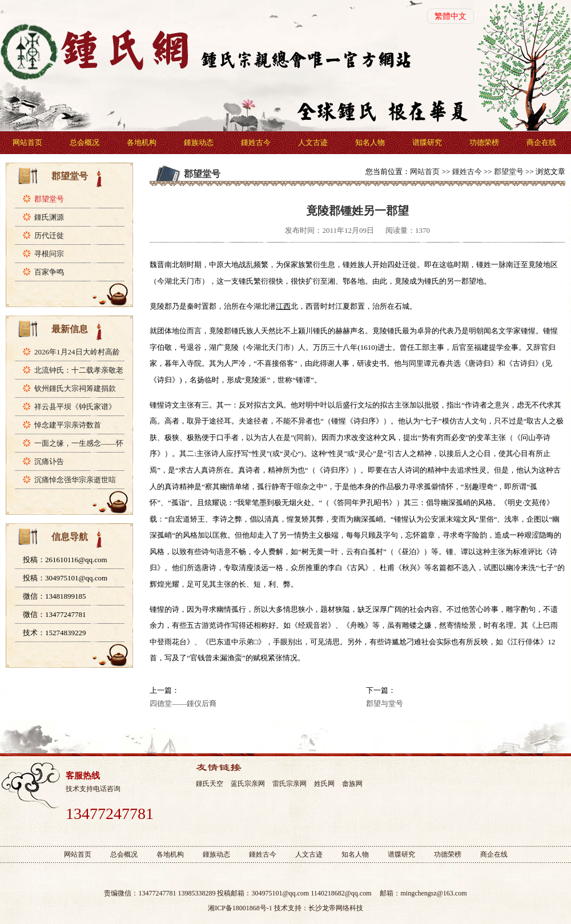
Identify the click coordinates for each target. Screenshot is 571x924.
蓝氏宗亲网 (248, 784)
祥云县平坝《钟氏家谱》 (75, 407)
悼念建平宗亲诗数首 (68, 425)
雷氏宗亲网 (289, 784)
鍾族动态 (199, 142)
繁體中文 (451, 16)
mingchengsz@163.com (433, 893)
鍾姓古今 (256, 142)
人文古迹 (313, 142)
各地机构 (142, 142)
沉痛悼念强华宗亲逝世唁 (75, 480)
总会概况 (85, 142)
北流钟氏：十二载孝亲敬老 (79, 370)
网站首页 (27, 142)
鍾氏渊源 (49, 217)
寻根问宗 (49, 254)
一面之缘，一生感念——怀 (79, 443)
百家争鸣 (49, 272)
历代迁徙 (49, 235)
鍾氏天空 (210, 784)
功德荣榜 (484, 142)
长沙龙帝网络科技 (336, 908)
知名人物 (370, 142)
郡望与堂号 (385, 703)
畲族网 (352, 784)
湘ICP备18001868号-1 (240, 908)
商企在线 (541, 142)
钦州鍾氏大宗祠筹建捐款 (75, 388)
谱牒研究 (427, 142)
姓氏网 (324, 784)
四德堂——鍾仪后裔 (183, 703)
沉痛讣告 (49, 461)
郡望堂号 (49, 199)
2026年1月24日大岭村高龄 (77, 352)
